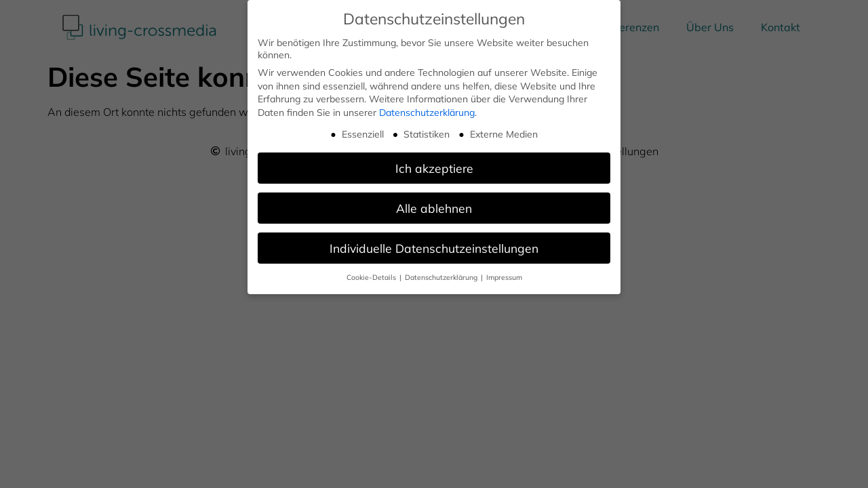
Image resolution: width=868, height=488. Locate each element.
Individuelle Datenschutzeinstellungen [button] (434, 247)
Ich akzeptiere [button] (434, 167)
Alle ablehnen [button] (434, 207)
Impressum (504, 277)
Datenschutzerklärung (427, 112)
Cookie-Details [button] (372, 277)
